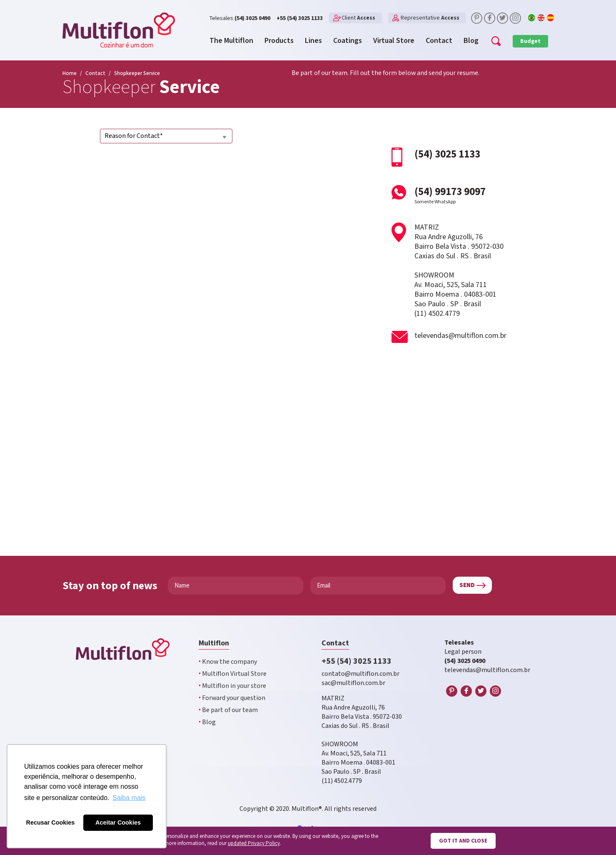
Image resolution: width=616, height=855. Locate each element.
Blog (207, 722)
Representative (430, 18)
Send (467, 585)
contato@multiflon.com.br (360, 674)
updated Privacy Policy (254, 844)
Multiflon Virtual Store (233, 674)
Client (358, 18)
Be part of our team (228, 710)
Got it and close (463, 841)
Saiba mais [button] (129, 798)
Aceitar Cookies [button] (118, 822)
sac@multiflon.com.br (353, 683)
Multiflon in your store (232, 686)
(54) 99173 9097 (465, 195)
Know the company (228, 662)
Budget (530, 41)
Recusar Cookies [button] (51, 822)
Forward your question (232, 698)
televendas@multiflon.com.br (460, 336)
